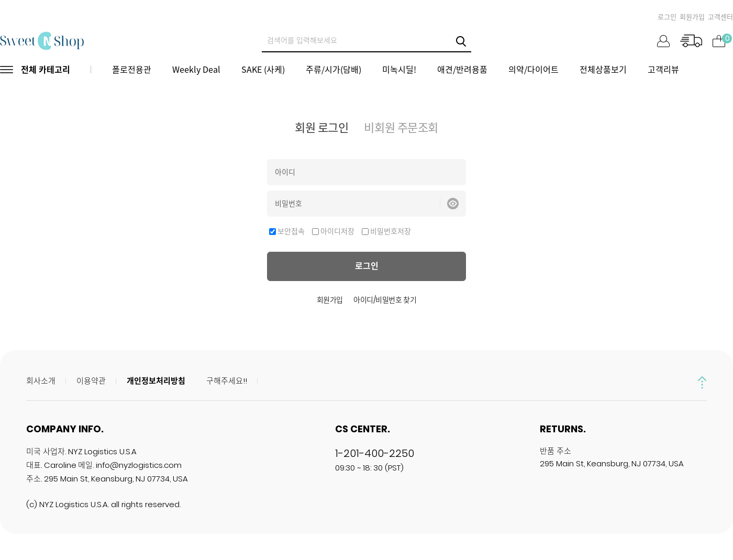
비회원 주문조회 (401, 128)
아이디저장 (337, 231)
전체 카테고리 (46, 69)
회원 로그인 (321, 128)
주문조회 (691, 41)
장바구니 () (719, 40)
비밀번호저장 (391, 231)
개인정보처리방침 (156, 381)
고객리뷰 (663, 69)
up (702, 383)
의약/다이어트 (534, 69)
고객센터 (720, 17)
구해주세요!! (227, 381)
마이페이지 (663, 41)
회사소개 (41, 381)
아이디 (285, 172)
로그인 (667, 17)
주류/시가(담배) (334, 69)
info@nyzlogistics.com (139, 465)
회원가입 (692, 17)
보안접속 (291, 231)
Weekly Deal (196, 69)
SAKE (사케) (263, 69)
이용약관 (91, 381)
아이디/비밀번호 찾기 (385, 300)
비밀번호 (288, 204)
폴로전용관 (132, 69)
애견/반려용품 (462, 69)
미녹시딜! (399, 69)
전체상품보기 (603, 69)
